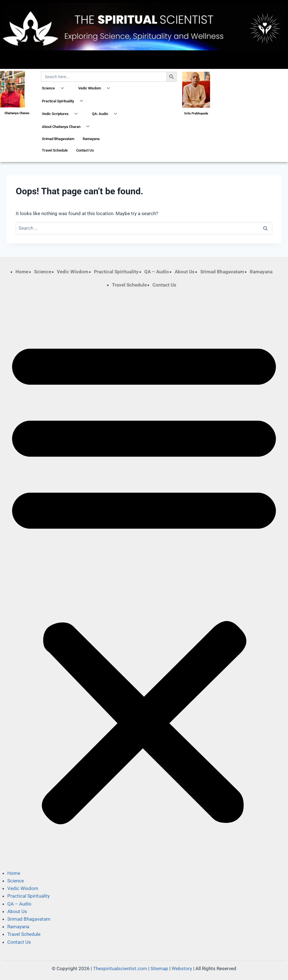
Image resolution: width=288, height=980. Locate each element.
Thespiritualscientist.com (120, 968)
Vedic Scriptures (62, 114)
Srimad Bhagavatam (58, 139)
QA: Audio (107, 114)
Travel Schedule (55, 150)
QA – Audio (157, 272)
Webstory (182, 968)
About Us (185, 272)
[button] (144, 579)
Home (22, 272)
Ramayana (91, 139)
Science (55, 89)
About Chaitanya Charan (68, 127)
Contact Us (85, 150)
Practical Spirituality (65, 101)
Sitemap (159, 968)
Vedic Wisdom (96, 89)
